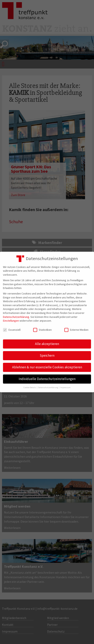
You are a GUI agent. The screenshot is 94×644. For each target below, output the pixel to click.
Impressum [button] (65, 387)
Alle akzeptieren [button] (47, 344)
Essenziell (12, 330)
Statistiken (42, 330)
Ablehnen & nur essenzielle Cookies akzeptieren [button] (47, 367)
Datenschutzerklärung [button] (48, 387)
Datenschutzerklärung (16, 317)
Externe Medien (76, 330)
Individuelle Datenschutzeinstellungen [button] (47, 379)
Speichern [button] (47, 355)
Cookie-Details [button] (30, 387)
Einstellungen (11, 321)
